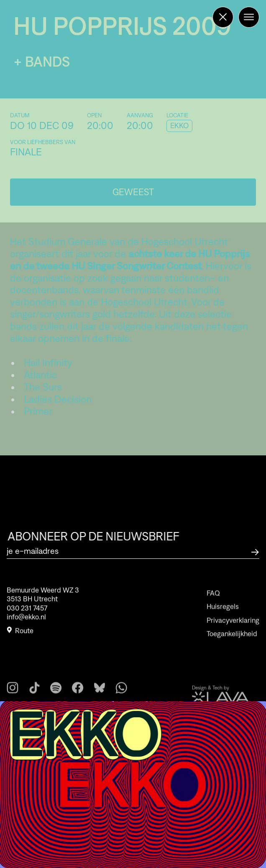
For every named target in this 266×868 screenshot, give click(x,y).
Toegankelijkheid (232, 643)
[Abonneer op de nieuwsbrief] (255, 551)
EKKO (179, 126)
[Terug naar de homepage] (223, 17)
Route (20, 634)
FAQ (213, 602)
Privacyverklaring (233, 629)
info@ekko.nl (26, 620)
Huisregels (223, 616)
